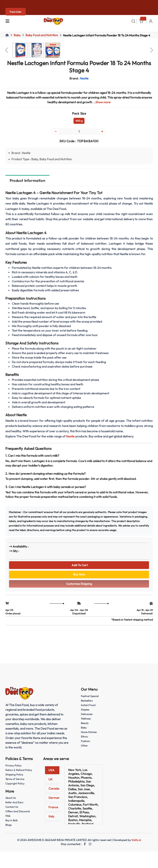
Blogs (9, 827)
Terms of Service (15, 781)
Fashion (85, 744)
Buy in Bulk (12, 823)
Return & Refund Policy (19, 773)
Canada (54, 792)
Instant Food (88, 708)
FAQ (8, 818)
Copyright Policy (15, 786)
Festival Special (90, 699)
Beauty (85, 726)
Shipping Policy (14, 777)
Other (84, 748)
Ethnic (85, 739)
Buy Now (79, 576)
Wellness (86, 721)
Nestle (70, 437)
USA (51, 773)
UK (50, 782)
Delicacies (87, 717)
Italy (51, 819)
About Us (11, 801)
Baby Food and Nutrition (42, 35)
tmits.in (136, 842)
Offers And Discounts (18, 814)
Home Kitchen (89, 735)
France (53, 810)
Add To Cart (79, 566)
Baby (17, 35)
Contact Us (12, 809)
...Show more (102, 102)
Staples (85, 712)
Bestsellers (87, 703)
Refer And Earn (15, 805)
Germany (55, 801)
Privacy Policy (14, 768)
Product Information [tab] (27, 181)
